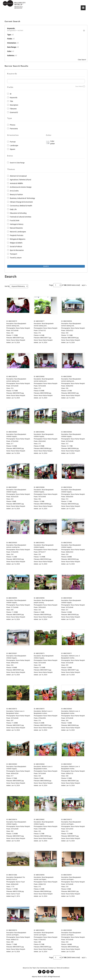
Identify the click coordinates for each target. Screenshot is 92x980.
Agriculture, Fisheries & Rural (20, 180)
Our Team (33, 968)
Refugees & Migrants (18, 239)
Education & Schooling (18, 213)
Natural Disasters (16, 228)
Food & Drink (15, 221)
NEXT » (84, 285)
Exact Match (79, 86)
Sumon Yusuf (16, 894)
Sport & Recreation (17, 250)
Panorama (14, 129)
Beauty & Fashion (16, 195)
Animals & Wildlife (16, 183)
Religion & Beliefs (16, 243)
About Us (26, 968)
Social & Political (16, 247)
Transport (13, 254)
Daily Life (13, 209)
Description (14, 105)
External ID (14, 112)
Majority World (37, 977)
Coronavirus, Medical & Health (21, 206)
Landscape (14, 145)
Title (11, 101)
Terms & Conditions (63, 968)
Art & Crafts (14, 191)
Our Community (42, 968)
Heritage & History (17, 224)
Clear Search (82, 60)
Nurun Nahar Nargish (18, 340)
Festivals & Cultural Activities (20, 217)
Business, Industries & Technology (22, 198)
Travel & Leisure (16, 258)
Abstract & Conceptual (18, 176)
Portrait (13, 142)
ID (11, 94)
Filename (13, 109)
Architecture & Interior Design (21, 187)
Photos (13, 125)
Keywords (14, 98)
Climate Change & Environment (21, 202)
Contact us (52, 968)
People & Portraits (17, 235)
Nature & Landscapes (18, 232)
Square (12, 149)
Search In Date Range (17, 163)
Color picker (52, 142)
